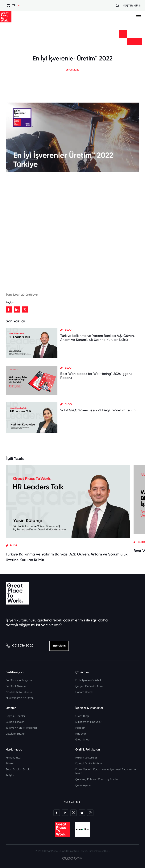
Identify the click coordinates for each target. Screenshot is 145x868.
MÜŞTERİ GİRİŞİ (132, 6)
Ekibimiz (11, 763)
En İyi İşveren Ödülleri (88, 680)
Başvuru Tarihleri (16, 716)
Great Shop (82, 739)
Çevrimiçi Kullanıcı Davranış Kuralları (97, 779)
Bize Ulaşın (59, 646)
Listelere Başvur (15, 734)
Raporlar (81, 734)
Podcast (80, 728)
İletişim (10, 775)
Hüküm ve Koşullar (86, 758)
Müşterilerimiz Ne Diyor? (20, 698)
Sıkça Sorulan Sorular (19, 769)
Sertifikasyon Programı (19, 680)
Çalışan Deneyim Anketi (90, 686)
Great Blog (82, 716)
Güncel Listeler (15, 722)
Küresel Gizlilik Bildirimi (89, 763)
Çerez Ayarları (84, 785)
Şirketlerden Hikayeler (88, 722)
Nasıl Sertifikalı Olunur (19, 692)
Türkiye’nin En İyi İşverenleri (22, 728)
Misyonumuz (13, 758)
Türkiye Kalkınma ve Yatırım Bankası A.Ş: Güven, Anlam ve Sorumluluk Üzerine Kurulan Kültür (97, 338)
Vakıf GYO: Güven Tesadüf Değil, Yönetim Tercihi (98, 410)
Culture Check (84, 692)
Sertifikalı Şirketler (16, 686)
